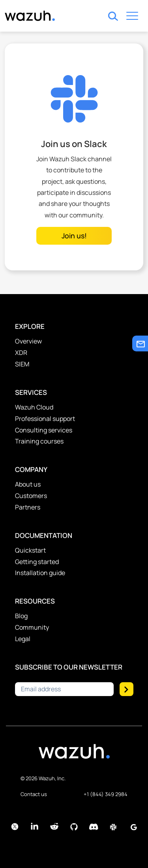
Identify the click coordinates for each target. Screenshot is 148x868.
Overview (28, 341)
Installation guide (40, 573)
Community (32, 627)
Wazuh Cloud (34, 407)
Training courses (39, 441)
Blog (21, 616)
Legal (23, 639)
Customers (31, 496)
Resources (35, 601)
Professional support (45, 419)
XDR (21, 353)
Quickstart (30, 550)
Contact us (34, 794)
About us (28, 484)
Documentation (44, 535)
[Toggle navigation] (132, 17)
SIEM (22, 364)
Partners (28, 507)
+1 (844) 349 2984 (106, 794)
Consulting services (44, 430)
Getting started (37, 562)
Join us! (74, 236)
